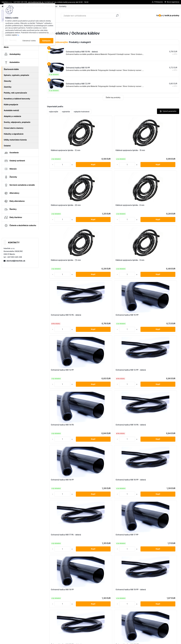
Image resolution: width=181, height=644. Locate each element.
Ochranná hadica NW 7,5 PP (160, 480)
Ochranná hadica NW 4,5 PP (94, 480)
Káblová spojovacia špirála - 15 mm (95, 151)
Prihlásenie (159, 2)
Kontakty (63, 6)
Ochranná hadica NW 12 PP (61, 260)
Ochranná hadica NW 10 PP (160, 205)
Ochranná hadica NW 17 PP (160, 315)
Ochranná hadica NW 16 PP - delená (95, 316)
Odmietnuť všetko (29, 41)
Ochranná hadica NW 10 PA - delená (128, 206)
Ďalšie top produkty (113, 97)
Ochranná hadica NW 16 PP (61, 315)
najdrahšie (66, 112)
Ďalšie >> (117, 560)
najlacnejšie (54, 112)
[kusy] (55, 165)
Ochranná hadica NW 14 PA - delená (161, 261)
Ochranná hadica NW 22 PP (160, 370)
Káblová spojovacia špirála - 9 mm (95, 206)
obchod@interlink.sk (16, 261)
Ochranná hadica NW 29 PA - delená (161, 426)
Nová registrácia (173, 2)
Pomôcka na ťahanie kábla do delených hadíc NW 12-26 (95, 536)
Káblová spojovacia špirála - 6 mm (161, 151)
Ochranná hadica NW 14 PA (127, 260)
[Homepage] (3, 7)
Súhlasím (46, 41)
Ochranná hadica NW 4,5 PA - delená (62, 481)
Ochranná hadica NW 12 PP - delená (95, 261)
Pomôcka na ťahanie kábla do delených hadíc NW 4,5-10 (128, 536)
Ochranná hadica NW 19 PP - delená (95, 371)
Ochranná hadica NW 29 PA (127, 425)
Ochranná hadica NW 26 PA (61, 425)
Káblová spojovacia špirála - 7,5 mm (63, 206)
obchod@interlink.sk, (36, 2)
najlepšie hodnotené (82, 112)
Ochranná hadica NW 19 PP (61, 370)
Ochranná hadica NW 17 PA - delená (128, 316)
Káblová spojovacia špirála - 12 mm (62, 151)
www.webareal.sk (99, 642)
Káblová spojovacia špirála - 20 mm (129, 151)
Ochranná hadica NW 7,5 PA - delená (128, 481)
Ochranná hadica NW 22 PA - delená (128, 371)
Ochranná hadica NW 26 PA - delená (95, 426)
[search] (117, 16)
